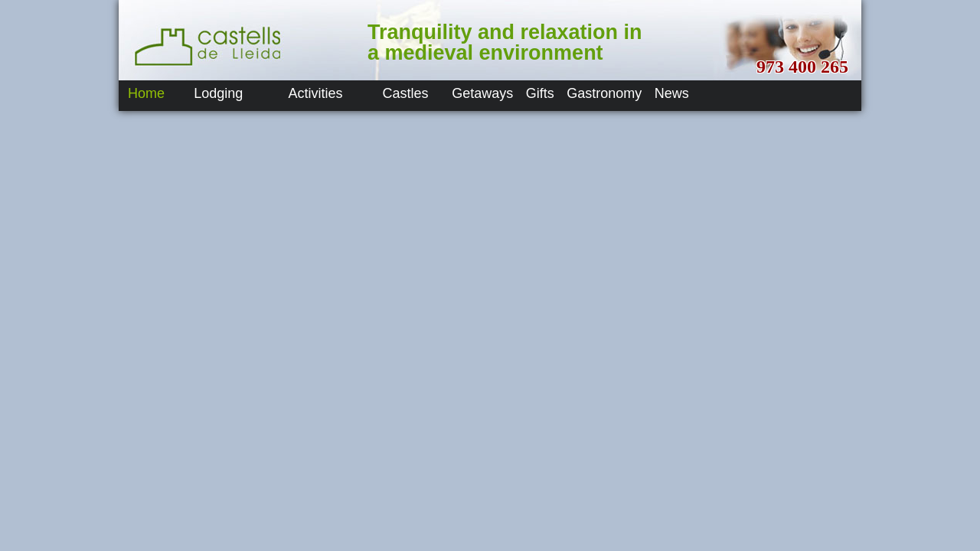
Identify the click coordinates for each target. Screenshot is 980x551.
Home (146, 93)
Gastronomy (604, 93)
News (672, 93)
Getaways (482, 93)
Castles (406, 93)
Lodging (218, 93)
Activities (316, 93)
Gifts (540, 93)
